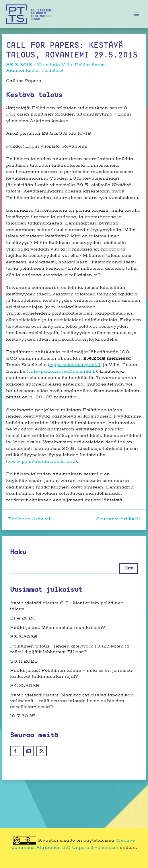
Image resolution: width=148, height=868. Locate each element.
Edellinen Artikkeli (27, 519)
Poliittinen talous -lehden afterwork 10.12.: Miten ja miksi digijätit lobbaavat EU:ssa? (70, 649)
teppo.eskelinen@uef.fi (75, 365)
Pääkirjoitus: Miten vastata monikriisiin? (58, 628)
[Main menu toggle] (137, 14)
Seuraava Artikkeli (121, 519)
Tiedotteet (52, 71)
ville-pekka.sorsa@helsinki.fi (62, 372)
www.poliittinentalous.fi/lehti (41, 462)
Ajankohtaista (22, 71)
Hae (129, 568)
